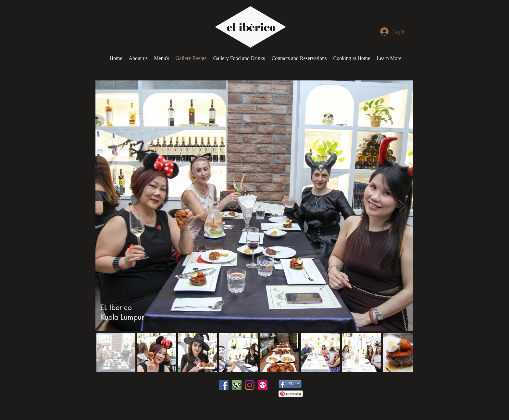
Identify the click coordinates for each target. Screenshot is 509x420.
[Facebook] (224, 385)
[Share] (290, 384)
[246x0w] (263, 385)
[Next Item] (402, 206)
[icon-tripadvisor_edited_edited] (237, 385)
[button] (389, 58)
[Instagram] (250, 385)
